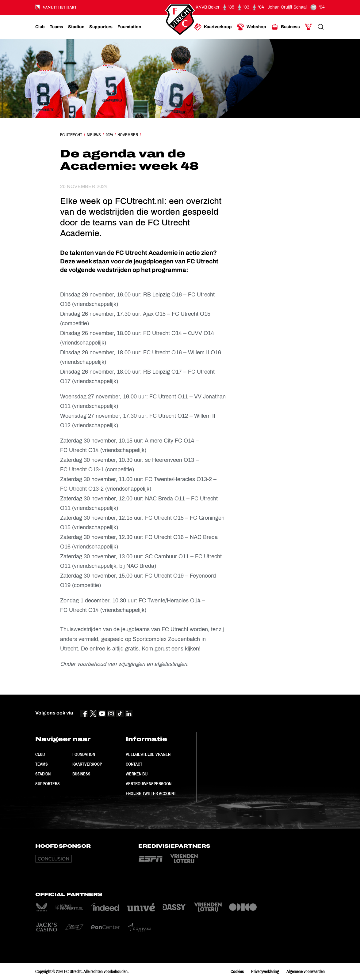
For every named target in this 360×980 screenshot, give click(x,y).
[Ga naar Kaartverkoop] (213, 27)
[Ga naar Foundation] (129, 27)
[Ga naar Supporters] (101, 27)
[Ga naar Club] (40, 27)
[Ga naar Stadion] (76, 27)
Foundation (84, 754)
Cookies (237, 971)
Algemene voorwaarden (306, 971)
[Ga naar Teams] (56, 27)
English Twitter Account (151, 793)
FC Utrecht (71, 135)
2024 (109, 135)
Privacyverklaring (265, 971)
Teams (42, 764)
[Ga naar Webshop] (251, 27)
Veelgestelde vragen (148, 754)
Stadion (43, 774)
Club (40, 754)
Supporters (48, 784)
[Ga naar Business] (285, 27)
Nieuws (94, 135)
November (128, 135)
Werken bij (137, 774)
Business (81, 774)
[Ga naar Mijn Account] (308, 27)
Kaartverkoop (87, 764)
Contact (134, 764)
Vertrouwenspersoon (149, 784)
